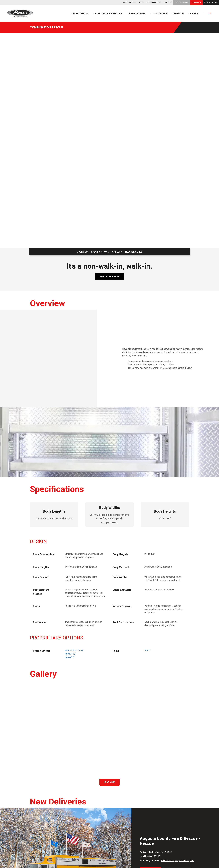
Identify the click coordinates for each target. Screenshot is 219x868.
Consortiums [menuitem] (178, 814)
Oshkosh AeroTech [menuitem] (178, 797)
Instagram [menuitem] (20, 784)
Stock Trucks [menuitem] (211, 3)
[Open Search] (210, 13)
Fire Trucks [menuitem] (81, 13)
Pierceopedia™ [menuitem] (120, 793)
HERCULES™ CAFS (74, 502)
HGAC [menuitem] (171, 818)
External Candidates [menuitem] (122, 809)
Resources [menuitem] (119, 766)
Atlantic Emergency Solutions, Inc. (177, 712)
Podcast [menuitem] (116, 797)
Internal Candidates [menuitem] (122, 814)
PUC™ (147, 502)
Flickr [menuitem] (17, 778)
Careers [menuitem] (168, 3)
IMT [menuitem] (170, 780)
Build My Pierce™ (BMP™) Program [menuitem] (73, 802)
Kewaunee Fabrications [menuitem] (180, 784)
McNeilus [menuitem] (173, 793)
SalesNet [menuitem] (117, 826)
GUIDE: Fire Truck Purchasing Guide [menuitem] (129, 789)
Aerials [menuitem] (60, 780)
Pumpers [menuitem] (61, 784)
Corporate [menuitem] (176, 766)
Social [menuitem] (13, 766)
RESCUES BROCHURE (110, 156)
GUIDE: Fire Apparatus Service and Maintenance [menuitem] (136, 780)
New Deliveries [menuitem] (182, 3)
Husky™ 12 (70, 506)
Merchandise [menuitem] (136, 848)
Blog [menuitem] (141, 3)
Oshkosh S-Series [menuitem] (177, 806)
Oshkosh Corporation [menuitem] (179, 771)
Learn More (150, 722)
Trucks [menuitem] (61, 766)
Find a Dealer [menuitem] (129, 3)
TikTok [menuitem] (18, 795)
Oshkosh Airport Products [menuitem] (181, 802)
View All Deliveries (178, 722)
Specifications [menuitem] (100, 131)
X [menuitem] (16, 801)
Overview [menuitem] (82, 131)
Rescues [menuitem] (60, 789)
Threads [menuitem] (19, 813)
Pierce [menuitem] (194, 13)
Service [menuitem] (179, 13)
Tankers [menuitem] (60, 793)
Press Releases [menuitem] (154, 3)
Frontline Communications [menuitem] (181, 775)
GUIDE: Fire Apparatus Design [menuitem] (127, 775)
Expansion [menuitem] (196, 3)
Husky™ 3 (69, 509)
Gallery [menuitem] (117, 131)
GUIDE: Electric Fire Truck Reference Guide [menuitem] (133, 784)
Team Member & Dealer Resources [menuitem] (135, 821)
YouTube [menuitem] (19, 807)
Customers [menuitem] (160, 13)
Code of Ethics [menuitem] (59, 848)
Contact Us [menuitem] (14, 848)
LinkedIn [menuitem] (19, 790)
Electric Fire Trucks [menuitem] (109, 13)
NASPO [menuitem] (172, 823)
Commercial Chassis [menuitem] (66, 775)
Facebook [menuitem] (20, 772)
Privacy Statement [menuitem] (36, 848)
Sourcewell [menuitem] (174, 832)
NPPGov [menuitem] (173, 827)
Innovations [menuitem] (137, 13)
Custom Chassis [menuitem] (64, 771)
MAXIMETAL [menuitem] (175, 789)
